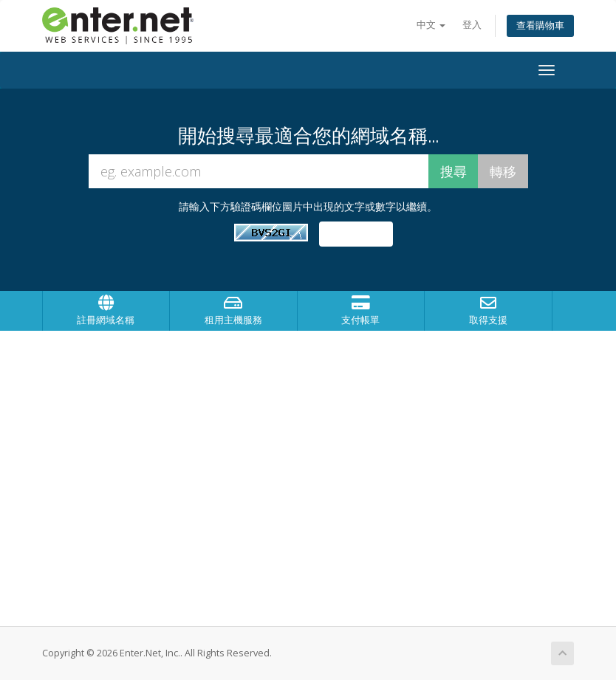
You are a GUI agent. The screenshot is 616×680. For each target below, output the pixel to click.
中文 (431, 25)
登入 (472, 25)
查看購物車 (540, 25)
